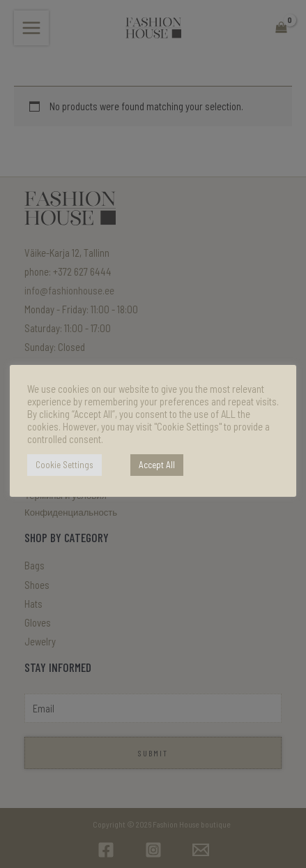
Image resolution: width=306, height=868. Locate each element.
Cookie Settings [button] (64, 465)
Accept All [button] (157, 465)
